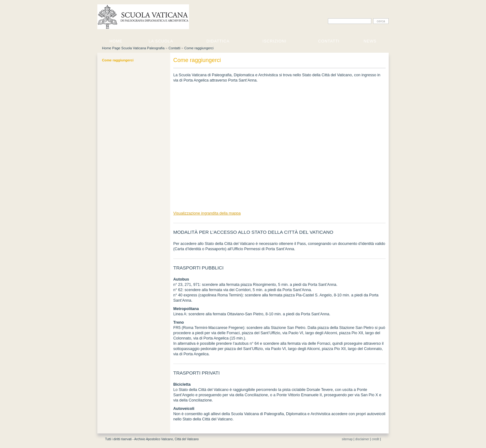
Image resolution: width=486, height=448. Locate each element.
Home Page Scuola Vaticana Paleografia (133, 48)
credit (375, 439)
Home (116, 41)
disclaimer (362, 439)
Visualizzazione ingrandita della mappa (207, 213)
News (370, 41)
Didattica (218, 41)
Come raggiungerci (199, 48)
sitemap (347, 439)
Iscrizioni (274, 41)
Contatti (329, 41)
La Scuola (161, 41)
